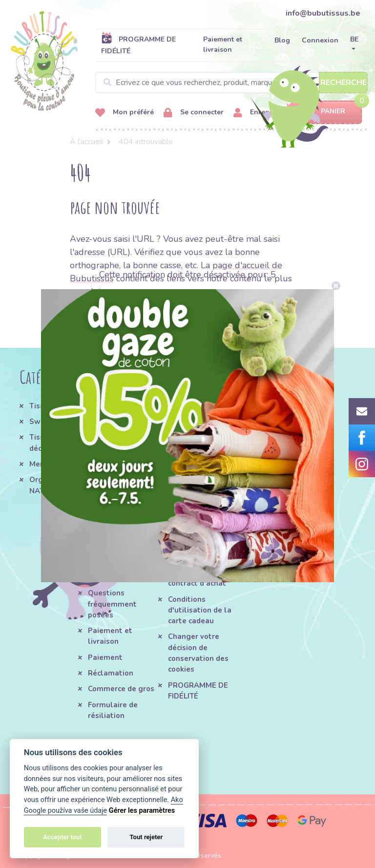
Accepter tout (62, 837)
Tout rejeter (146, 837)
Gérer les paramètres (142, 811)
